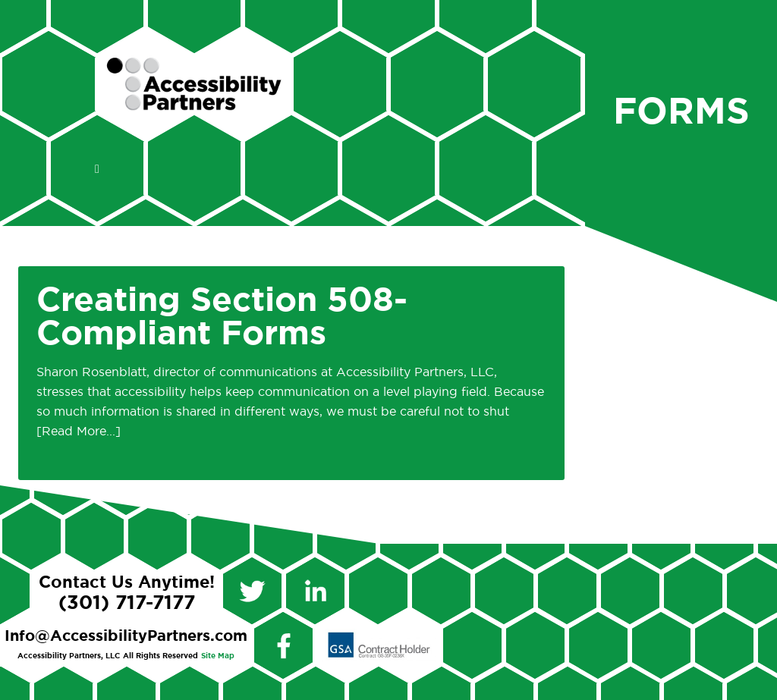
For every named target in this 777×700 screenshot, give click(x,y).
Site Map (218, 656)
